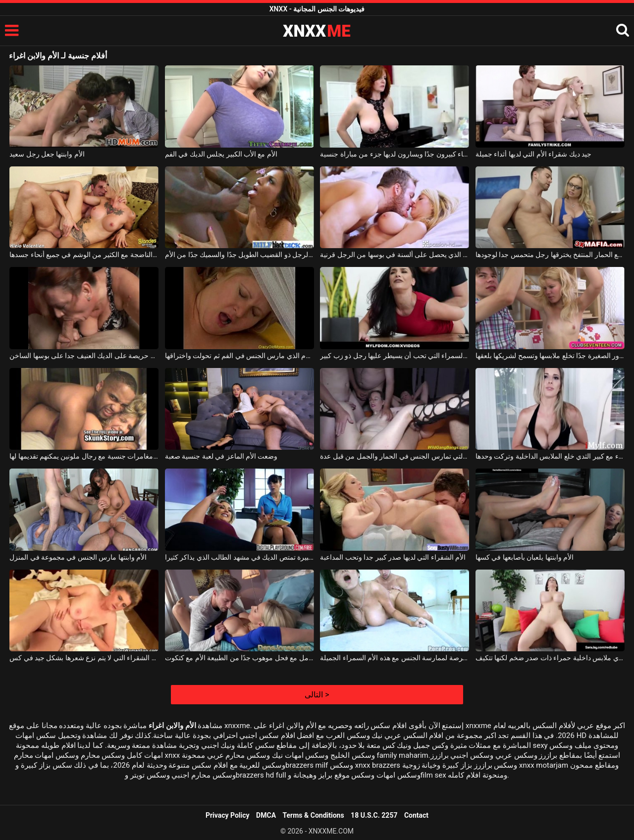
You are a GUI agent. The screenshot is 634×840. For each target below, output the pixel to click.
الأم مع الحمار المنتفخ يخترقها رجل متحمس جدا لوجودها (550, 255)
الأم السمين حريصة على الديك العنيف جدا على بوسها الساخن (84, 356)
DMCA (266, 815)
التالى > (317, 695)
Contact (416, 815)
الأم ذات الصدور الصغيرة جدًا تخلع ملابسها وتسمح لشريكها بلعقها (550, 356)
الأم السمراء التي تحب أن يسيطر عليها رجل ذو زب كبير (395, 356)
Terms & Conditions (314, 815)
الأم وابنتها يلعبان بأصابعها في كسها (525, 557)
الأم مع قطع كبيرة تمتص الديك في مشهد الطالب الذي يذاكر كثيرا (239, 557)
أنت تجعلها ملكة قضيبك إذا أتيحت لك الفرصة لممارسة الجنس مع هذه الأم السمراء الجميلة (395, 658)
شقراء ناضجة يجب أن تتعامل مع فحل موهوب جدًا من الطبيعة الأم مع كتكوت (239, 658)
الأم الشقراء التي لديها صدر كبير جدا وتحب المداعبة (393, 557)
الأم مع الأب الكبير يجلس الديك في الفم (221, 154)
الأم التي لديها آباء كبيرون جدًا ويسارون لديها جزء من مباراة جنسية (395, 154)
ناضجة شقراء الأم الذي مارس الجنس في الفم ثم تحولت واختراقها (239, 356)
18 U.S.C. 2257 (374, 815)
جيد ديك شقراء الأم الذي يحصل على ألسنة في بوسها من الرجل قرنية (395, 255)
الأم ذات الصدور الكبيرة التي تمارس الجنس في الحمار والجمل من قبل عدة (395, 456)
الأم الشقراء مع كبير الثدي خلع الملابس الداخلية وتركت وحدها (550, 456)
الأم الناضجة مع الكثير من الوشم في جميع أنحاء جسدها (84, 255)
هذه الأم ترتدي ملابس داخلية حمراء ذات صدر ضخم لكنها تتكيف (550, 658)
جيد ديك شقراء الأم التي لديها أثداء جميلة (533, 154)
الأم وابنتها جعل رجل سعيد (47, 154)
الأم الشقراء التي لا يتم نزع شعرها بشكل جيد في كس (84, 658)
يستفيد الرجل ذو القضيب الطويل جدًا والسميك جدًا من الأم (239, 255)
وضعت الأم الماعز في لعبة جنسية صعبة (221, 456)
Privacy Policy (228, 815)
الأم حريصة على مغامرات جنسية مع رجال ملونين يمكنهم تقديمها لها (84, 456)
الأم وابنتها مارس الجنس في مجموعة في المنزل (78, 557)
